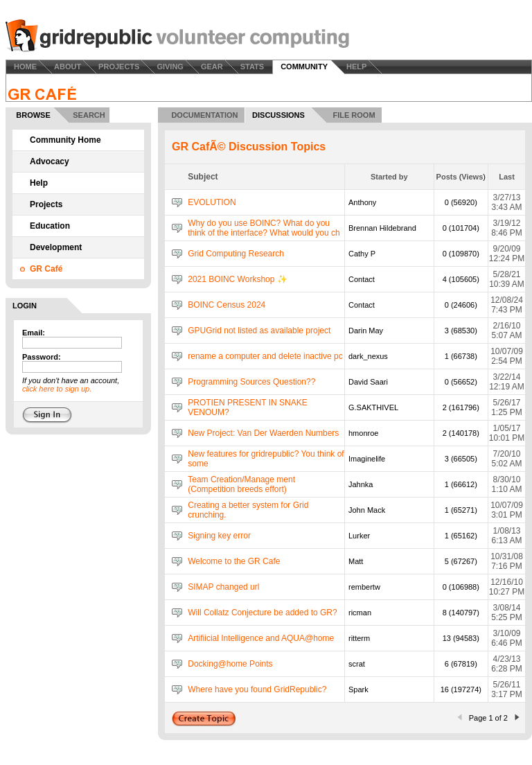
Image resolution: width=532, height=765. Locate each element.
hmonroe (363, 433)
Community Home (65, 140)
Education (50, 226)
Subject (203, 177)
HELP (356, 67)
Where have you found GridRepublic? (257, 689)
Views (472, 177)
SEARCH (89, 115)
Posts (447, 177)
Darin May (366, 331)
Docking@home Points (230, 664)
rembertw (364, 587)
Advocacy (50, 161)
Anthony (362, 202)
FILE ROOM (354, 115)
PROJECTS (119, 67)
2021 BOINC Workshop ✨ (238, 279)
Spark (358, 689)
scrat (357, 664)
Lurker (359, 536)
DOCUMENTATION (204, 115)
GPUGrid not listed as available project (259, 331)
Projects (46, 204)
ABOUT (68, 67)
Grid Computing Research (236, 254)
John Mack (367, 510)
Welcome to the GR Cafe (234, 561)
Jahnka (361, 484)
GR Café (46, 269)
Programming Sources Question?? (251, 382)
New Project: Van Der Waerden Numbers (263, 433)
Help (39, 183)
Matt (356, 561)
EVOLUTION (212, 202)
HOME (25, 67)
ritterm (359, 638)
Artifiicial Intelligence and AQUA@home (261, 638)
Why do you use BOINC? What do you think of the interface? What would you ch (264, 228)
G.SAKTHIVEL (373, 407)
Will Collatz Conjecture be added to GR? (262, 613)
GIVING (170, 67)
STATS (252, 67)
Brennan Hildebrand (382, 228)
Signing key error (219, 536)
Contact (362, 279)
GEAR (212, 67)
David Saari (368, 382)
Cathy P (362, 254)
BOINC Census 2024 (227, 305)
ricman (360, 613)
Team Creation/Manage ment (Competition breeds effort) (241, 484)
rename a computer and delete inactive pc (265, 356)
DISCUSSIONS (278, 115)
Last (507, 177)
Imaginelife (367, 459)
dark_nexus (368, 356)
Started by (389, 177)
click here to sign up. (57, 389)
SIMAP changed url (223, 587)
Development (56, 247)
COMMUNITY (304, 67)
